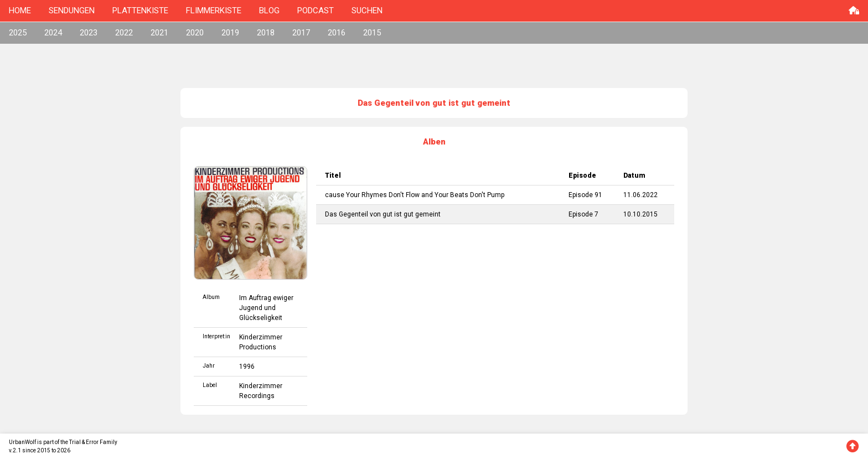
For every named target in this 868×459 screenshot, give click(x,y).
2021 (159, 33)
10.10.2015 (640, 214)
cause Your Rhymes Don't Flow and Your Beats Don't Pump (415, 195)
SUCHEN (367, 11)
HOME (20, 11)
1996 (247, 367)
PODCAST (316, 11)
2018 (266, 33)
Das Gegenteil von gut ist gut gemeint (383, 214)
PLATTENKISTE (140, 11)
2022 (124, 33)
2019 (230, 33)
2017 (301, 33)
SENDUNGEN (72, 11)
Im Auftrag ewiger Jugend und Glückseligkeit (266, 308)
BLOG (269, 11)
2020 (195, 33)
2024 (53, 33)
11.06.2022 (640, 195)
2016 (337, 33)
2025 (18, 33)
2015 (372, 33)
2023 (89, 33)
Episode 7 (583, 214)
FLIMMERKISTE (214, 11)
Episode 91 (585, 195)
